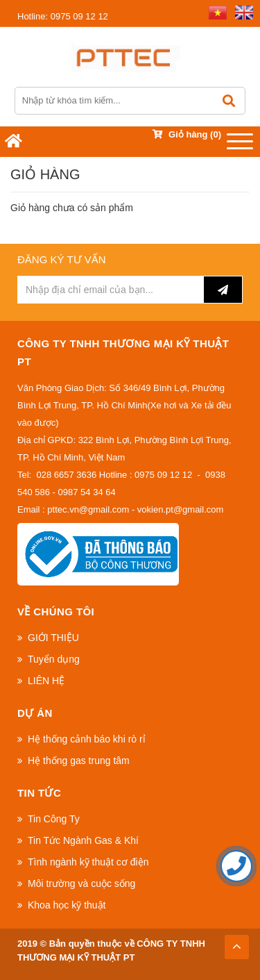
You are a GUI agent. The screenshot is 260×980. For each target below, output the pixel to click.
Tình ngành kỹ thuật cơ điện (88, 862)
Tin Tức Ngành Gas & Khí (83, 840)
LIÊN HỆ (46, 681)
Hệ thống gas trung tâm (79, 761)
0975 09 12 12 (63, 16)
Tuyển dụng (54, 659)
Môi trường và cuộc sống (81, 883)
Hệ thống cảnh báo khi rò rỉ (87, 739)
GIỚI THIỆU (53, 638)
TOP (236, 943)
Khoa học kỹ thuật (67, 905)
